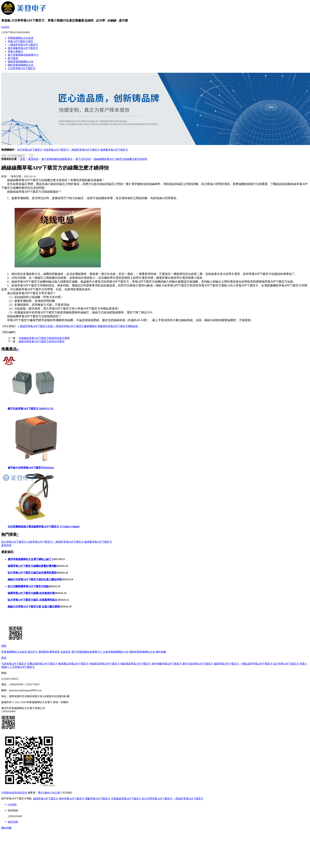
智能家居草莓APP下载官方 (105, 664)
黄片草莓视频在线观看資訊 (57, 159)
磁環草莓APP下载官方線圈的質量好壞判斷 (32, 566)
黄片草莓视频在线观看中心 (23, 55)
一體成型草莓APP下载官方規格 (35, 326)
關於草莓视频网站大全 (21, 65)
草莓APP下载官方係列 (20, 41)
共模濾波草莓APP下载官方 (126, 799)
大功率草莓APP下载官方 (22, 68)
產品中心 (33, 652)
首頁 (23, 159)
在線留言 (66, 652)
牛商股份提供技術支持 (14, 793)
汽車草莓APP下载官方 (14, 664)
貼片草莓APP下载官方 (30, 150)
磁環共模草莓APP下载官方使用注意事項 (42, 341)
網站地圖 (161, 652)
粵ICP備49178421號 (49, 793)
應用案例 (44, 652)
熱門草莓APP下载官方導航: (17, 799)
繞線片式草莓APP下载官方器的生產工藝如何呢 (35, 579)
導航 (4, 646)
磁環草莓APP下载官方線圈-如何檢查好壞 (31, 593)
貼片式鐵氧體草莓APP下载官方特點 (28, 586)
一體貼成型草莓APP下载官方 (256, 664)
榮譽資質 (55, 652)
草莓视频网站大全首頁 (21, 38)
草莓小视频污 (15, 51)
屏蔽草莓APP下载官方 (98, 799)
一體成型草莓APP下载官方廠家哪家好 (75, 326)
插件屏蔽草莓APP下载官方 (23, 48)
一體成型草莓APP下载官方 (23, 45)
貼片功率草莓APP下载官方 (157, 799)
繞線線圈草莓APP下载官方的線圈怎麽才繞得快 (120, 159)
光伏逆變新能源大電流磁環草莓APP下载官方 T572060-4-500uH (44, 527)
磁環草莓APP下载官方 (226, 664)
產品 (4, 658)
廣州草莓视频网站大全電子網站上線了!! (30, 559)
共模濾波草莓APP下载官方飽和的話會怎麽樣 (44, 338)
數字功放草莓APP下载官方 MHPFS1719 (30, 409)
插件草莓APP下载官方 (72, 799)
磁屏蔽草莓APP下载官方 (114, 150)
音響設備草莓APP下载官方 (42, 664)
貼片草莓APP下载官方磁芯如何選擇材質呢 (32, 573)
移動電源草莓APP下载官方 (136, 664)
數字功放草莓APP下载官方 (198, 664)
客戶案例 (13, 58)
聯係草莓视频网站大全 (21, 62)
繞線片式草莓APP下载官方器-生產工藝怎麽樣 (34, 607)
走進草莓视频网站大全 (116, 652)
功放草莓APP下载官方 (56, 150)
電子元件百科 (83, 159)
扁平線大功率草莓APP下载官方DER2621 (31, 468)
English (5, 27)
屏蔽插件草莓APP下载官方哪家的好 (118, 326)
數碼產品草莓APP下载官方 (74, 664)
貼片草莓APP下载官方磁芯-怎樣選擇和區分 (32, 600)
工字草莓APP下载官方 (22, 667)
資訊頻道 (33, 159)
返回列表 (6, 545)
